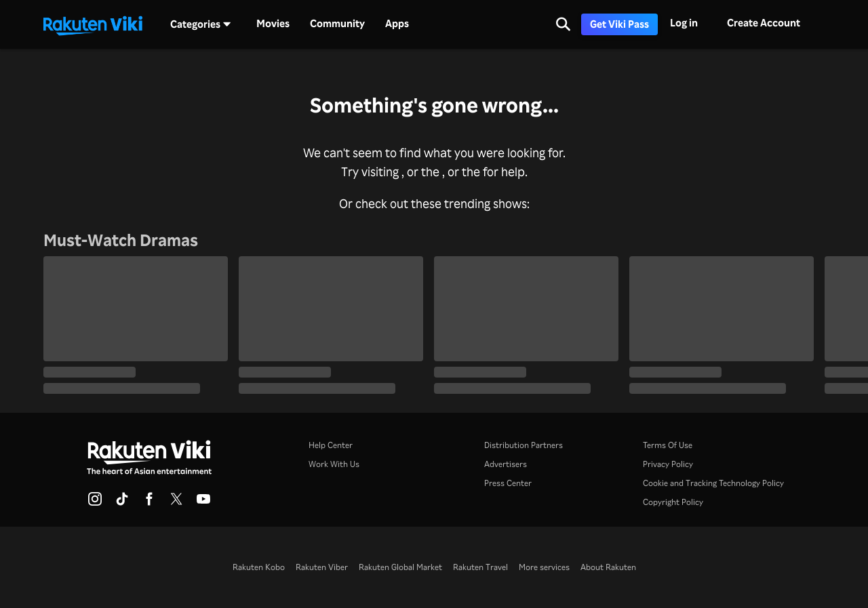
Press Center (508, 483)
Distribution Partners (524, 445)
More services (544, 567)
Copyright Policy (673, 502)
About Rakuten (608, 567)
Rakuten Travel (480, 567)
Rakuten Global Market (400, 567)
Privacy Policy (668, 464)
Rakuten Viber (322, 567)
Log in (684, 23)
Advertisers (506, 464)
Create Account (764, 23)
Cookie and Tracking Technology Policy (713, 483)
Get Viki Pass (619, 24)
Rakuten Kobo (259, 567)
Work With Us (334, 464)
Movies (273, 24)
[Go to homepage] (93, 24)
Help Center (331, 445)
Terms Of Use (668, 445)
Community (337, 24)
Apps (397, 24)
